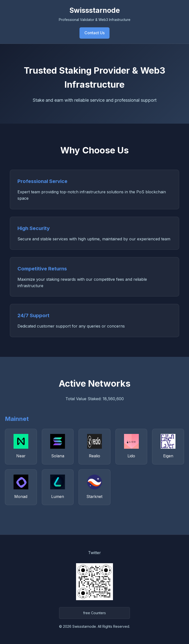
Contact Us (94, 33)
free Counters (94, 613)
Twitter (94, 553)
